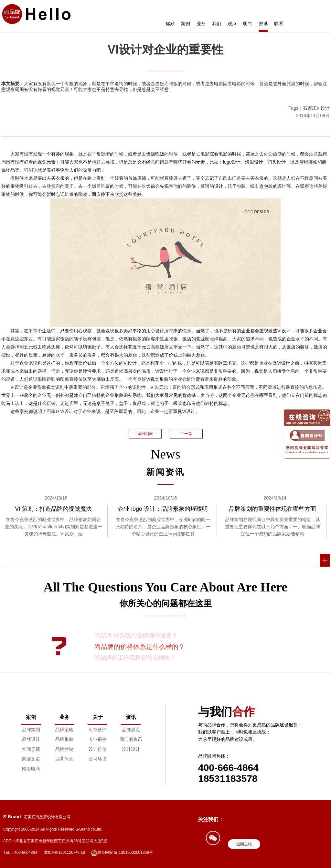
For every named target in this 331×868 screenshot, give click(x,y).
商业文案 (31, 759)
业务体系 (64, 759)
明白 (248, 24)
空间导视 (31, 749)
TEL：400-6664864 (20, 853)
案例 (186, 24)
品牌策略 (64, 730)
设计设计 (131, 749)
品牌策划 (31, 730)
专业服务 (98, 739)
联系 (279, 24)
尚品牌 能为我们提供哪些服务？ (136, 636)
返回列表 (145, 434)
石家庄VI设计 (316, 108)
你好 (170, 24)
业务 (201, 24)
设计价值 (98, 749)
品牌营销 (64, 749)
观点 (232, 24)
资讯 (263, 24)
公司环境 (98, 759)
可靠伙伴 (98, 730)
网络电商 (31, 769)
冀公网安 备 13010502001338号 (122, 853)
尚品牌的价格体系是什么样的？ (140, 647)
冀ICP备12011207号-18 (64, 853)
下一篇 (186, 434)
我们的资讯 (131, 739)
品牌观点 (131, 730)
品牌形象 (64, 739)
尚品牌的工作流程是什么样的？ (135, 658)
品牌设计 (31, 739)
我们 (217, 24)
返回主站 (244, 844)
